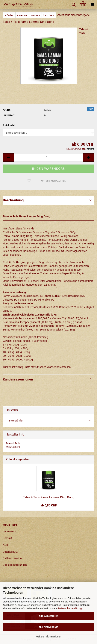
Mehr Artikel (13, 447)
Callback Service (12, 558)
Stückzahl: (9, 125)
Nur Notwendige (49, 627)
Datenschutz (10, 552)
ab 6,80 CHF (49, 505)
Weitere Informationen (48, 637)
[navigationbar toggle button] (92, 5)
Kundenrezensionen (18, 379)
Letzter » (49, 15)
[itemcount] (48, 157)
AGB (5, 545)
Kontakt (7, 538)
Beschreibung (13, 200)
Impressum (9, 531)
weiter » (35, 15)
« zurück (22, 15)
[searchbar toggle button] (74, 5)
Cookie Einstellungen (15, 565)
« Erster (9, 15)
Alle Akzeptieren (49, 616)
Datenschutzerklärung (70, 608)
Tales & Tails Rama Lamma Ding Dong (48, 497)
